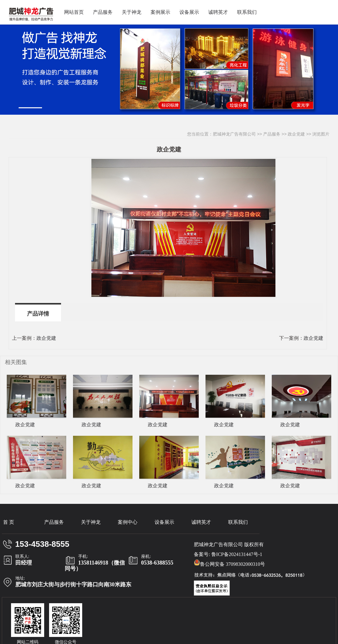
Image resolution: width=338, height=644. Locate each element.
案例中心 (128, 522)
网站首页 (74, 12)
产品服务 (103, 12)
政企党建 (296, 134)
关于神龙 (132, 12)
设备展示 (189, 12)
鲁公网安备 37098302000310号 (229, 563)
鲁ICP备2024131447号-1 (237, 554)
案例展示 (160, 12)
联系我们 (247, 12)
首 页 (9, 522)
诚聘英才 (218, 12)
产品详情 (38, 314)
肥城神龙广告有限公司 (234, 134)
